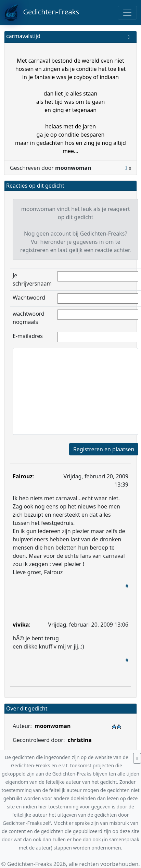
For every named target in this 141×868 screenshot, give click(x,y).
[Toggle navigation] (127, 13)
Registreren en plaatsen (104, 449)
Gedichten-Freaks (42, 13)
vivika (21, 625)
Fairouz (23, 476)
